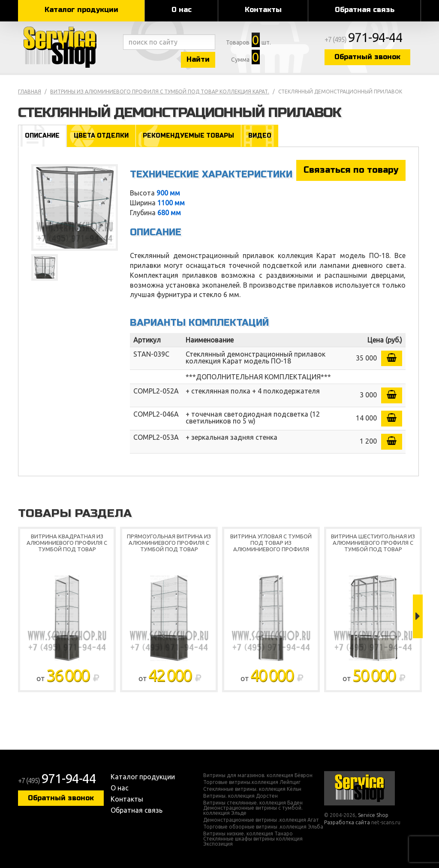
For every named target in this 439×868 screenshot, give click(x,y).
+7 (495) (364, 39)
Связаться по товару (351, 170)
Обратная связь (365, 10)
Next (418, 616)
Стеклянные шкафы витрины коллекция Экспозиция (253, 841)
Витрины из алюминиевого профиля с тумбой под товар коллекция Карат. (160, 92)
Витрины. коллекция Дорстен (241, 796)
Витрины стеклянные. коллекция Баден (253, 803)
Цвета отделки (101, 136)
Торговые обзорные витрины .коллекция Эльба (263, 827)
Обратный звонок (367, 57)
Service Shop (68, 47)
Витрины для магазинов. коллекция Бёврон (258, 775)
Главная (30, 92)
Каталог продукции (81, 10)
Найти (198, 59)
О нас (182, 10)
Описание (42, 136)
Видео (260, 136)
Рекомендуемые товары (188, 136)
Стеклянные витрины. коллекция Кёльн (252, 789)
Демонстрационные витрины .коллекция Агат (261, 820)
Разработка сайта (347, 822)
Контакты (263, 10)
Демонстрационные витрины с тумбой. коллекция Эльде (253, 811)
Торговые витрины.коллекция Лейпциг (252, 782)
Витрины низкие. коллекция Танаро (248, 834)
